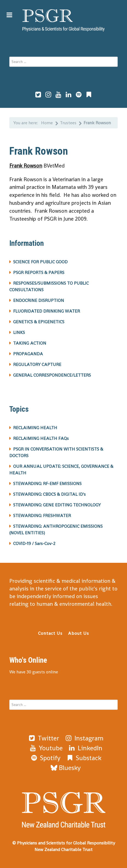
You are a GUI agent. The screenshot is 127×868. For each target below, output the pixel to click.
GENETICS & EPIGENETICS (39, 322)
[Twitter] (43, 738)
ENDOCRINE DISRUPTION (39, 300)
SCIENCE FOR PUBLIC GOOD (40, 262)
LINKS (19, 332)
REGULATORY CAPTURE (37, 364)
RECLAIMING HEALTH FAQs (41, 438)
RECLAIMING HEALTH (35, 428)
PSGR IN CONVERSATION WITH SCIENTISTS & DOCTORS (56, 452)
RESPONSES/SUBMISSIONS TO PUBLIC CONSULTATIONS (49, 286)
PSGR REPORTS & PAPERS (39, 272)
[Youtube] (46, 748)
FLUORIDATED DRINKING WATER (47, 311)
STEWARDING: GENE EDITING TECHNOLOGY (57, 505)
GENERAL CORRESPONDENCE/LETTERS (52, 375)
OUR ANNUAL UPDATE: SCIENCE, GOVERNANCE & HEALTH (61, 470)
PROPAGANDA (28, 354)
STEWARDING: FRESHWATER (42, 516)
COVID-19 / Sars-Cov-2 (34, 543)
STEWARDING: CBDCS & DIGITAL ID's (49, 494)
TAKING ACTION (30, 343)
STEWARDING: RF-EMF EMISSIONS (47, 484)
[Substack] (83, 758)
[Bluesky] (66, 768)
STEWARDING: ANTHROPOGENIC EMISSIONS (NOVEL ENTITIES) (56, 530)
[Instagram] (84, 738)
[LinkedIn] (85, 748)
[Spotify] (45, 758)
